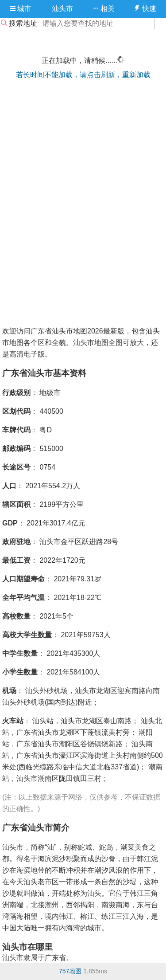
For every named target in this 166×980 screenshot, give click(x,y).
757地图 (70, 971)
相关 (104, 9)
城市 (21, 9)
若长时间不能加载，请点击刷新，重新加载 (83, 75)
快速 (145, 9)
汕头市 (62, 9)
